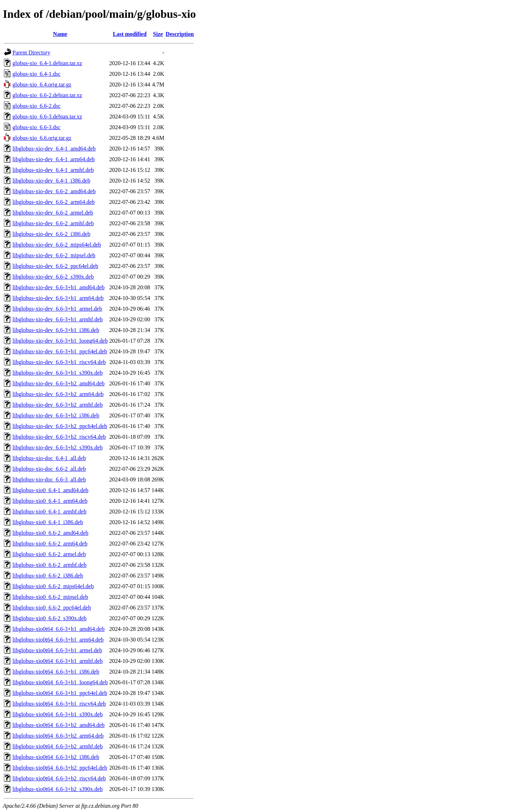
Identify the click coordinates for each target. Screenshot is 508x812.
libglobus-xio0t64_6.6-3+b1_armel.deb (57, 650)
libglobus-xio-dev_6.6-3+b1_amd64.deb (59, 287)
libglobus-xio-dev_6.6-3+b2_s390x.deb (57, 447)
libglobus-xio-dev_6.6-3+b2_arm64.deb (58, 394)
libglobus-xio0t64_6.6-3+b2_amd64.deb (59, 725)
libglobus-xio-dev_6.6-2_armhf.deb (53, 223)
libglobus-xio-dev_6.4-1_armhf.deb (53, 170)
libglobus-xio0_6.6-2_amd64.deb (50, 533)
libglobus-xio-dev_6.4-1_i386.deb (51, 181)
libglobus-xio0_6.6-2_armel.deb (49, 554)
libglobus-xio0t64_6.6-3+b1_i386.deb (56, 672)
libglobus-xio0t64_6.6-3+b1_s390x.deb (57, 714)
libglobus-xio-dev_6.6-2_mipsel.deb (54, 255)
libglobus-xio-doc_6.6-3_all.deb (49, 479)
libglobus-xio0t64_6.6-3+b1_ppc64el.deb (60, 693)
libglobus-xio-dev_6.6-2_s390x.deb (53, 277)
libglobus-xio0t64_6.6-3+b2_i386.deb (56, 757)
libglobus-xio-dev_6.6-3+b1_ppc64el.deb (60, 351)
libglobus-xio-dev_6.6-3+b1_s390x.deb (57, 373)
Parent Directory (31, 52)
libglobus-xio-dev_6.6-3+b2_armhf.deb (57, 405)
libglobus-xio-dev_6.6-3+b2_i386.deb (56, 415)
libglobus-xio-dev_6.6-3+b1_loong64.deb (60, 341)
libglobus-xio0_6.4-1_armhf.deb (49, 512)
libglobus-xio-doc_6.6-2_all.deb (49, 469)
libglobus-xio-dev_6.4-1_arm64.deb (54, 159)
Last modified (130, 34)
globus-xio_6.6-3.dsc (36, 127)
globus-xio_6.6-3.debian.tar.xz (47, 117)
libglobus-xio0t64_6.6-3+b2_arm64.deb (58, 736)
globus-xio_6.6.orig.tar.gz (42, 138)
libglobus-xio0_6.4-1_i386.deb (48, 522)
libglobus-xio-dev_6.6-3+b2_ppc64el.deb (60, 426)
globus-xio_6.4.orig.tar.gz (42, 85)
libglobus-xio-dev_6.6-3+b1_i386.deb (56, 330)
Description (180, 34)
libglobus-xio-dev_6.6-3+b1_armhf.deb (57, 319)
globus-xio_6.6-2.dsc (36, 106)
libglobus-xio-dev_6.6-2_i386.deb (51, 234)
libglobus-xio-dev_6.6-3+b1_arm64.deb (58, 298)
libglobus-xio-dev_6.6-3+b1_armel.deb (57, 309)
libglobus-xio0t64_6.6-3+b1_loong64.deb (60, 682)
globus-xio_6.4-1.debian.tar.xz (47, 63)
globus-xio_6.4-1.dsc (36, 74)
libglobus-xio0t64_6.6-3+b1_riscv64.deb (59, 704)
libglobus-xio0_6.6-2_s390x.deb (49, 618)
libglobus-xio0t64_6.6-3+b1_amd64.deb (59, 629)
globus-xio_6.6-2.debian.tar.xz (47, 95)
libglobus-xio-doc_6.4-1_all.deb (49, 458)
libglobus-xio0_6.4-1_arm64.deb (50, 501)
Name (60, 34)
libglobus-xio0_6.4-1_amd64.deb (50, 490)
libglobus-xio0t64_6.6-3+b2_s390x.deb (57, 789)
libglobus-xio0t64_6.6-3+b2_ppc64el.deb (60, 768)
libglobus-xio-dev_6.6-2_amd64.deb (54, 191)
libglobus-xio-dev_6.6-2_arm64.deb (54, 202)
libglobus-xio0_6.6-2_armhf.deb (49, 565)
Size (158, 34)
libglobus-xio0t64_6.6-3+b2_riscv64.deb (59, 778)
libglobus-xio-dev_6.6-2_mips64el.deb (57, 245)
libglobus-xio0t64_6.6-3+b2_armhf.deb (57, 746)
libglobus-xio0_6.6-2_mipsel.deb (50, 597)
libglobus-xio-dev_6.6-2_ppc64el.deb (55, 266)
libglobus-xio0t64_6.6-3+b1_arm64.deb (58, 640)
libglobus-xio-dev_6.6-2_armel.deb (53, 213)
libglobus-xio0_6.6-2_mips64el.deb (53, 586)
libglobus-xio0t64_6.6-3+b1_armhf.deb (57, 661)
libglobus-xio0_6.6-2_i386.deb (48, 576)
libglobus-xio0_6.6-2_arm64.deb (50, 544)
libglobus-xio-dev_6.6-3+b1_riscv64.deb (59, 362)
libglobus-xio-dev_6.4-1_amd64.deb (54, 149)
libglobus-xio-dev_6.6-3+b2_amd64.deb (59, 383)
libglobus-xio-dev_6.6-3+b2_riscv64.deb (59, 437)
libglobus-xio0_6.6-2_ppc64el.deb (52, 608)
